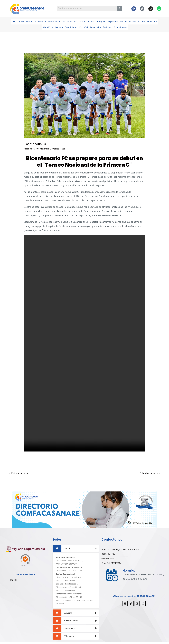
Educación (54, 21)
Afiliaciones (26, 21)
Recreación (69, 21)
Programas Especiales (108, 21)
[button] (26, 21)
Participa (107, 27)
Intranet (134, 21)
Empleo (123, 21)
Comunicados (120, 27)
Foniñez (91, 21)
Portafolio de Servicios (90, 27)
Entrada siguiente (150, 473)
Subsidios (40, 21)
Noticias (30, 148)
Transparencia (149, 21)
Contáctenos (71, 27)
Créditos (82, 21)
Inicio (15, 21)
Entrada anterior (19, 473)
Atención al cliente (53, 27)
